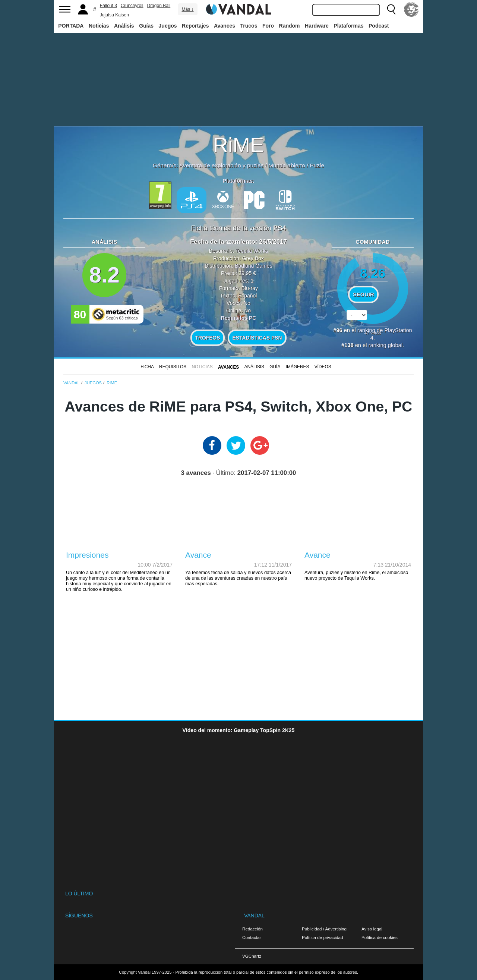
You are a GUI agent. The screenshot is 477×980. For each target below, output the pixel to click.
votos (373, 333)
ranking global (386, 345)
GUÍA (275, 367)
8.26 (373, 273)
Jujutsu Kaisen (114, 15)
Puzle (317, 165)
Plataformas (348, 26)
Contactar (252, 937)
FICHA (147, 367)
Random (290, 26)
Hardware (317, 26)
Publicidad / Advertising (324, 929)
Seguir (363, 294)
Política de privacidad (322, 937)
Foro (268, 26)
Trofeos (208, 338)
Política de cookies (380, 937)
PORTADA (71, 26)
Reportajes (195, 26)
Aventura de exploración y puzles (221, 165)
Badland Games (253, 266)
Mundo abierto (287, 165)
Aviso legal (372, 929)
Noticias (99, 26)
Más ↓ (187, 9)
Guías (146, 26)
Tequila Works (252, 251)
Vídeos (323, 367)
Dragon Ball (159, 6)
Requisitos (173, 367)
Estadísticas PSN (257, 338)
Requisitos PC (239, 318)
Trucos (249, 26)
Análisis (124, 26)
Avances (225, 26)
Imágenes (298, 367)
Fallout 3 (108, 6)
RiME (239, 145)
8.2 (104, 275)
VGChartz (252, 956)
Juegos (168, 26)
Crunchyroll (132, 6)
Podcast (379, 26)
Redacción (252, 929)
